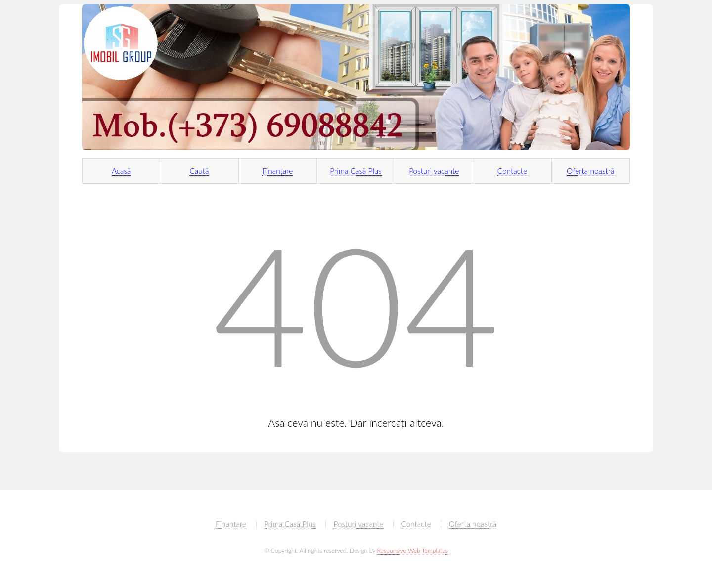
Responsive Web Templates (412, 551)
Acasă (121, 171)
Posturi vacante (434, 171)
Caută (199, 171)
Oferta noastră (590, 171)
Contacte (512, 171)
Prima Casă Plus (356, 171)
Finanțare (277, 171)
